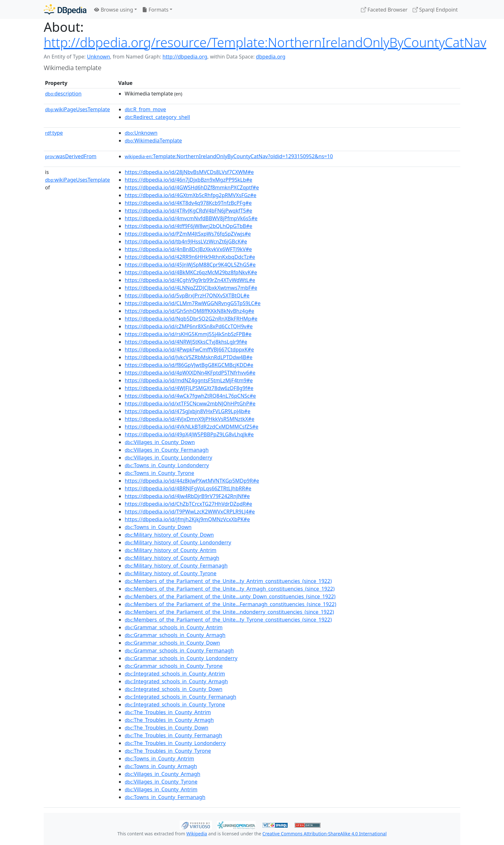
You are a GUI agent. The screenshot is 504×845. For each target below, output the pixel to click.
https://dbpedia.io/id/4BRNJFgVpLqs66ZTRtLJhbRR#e (188, 488)
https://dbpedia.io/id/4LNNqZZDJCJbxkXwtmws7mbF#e (191, 288)
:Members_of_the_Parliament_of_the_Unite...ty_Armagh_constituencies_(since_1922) (230, 589)
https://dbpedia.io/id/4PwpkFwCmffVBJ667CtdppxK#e (189, 350)
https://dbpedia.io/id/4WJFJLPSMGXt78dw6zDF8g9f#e (189, 388)
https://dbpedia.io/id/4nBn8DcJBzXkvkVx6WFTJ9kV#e (188, 249)
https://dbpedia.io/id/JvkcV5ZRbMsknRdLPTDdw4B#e (189, 357)
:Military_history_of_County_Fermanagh (176, 566)
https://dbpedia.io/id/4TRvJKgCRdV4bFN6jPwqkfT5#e (189, 211)
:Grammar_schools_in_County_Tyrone (174, 666)
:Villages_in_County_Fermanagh (167, 450)
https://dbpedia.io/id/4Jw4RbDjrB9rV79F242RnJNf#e (187, 496)
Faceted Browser (384, 10)
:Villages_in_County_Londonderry (168, 458)
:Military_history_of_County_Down (169, 535)
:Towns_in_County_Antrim (159, 759)
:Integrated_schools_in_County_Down (174, 689)
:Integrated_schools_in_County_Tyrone (175, 704)
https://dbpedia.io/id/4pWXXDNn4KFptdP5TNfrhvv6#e (190, 373)
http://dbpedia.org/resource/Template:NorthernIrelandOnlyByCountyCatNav (265, 42)
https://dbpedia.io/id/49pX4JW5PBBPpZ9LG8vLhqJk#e (189, 434)
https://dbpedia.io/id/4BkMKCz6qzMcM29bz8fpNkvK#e (191, 272)
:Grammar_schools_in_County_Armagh (175, 635)
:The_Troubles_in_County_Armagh (169, 720)
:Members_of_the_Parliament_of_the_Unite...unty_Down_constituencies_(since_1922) (230, 596)
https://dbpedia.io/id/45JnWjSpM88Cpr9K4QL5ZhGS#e (190, 265)
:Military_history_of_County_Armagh (172, 558)
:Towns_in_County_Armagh (161, 766)
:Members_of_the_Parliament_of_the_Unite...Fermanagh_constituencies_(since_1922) (230, 604)
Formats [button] (155, 10)
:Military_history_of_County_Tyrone (171, 573)
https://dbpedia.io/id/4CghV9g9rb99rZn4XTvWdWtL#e (190, 280)
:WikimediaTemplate (153, 141)
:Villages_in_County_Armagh (162, 774)
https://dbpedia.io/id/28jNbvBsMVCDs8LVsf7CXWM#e (189, 172)
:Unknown (141, 133)
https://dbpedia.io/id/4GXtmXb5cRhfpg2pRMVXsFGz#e (191, 195)
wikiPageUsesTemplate (77, 109)
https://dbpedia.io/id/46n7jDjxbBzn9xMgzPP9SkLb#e (189, 180)
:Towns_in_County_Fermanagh (165, 797)
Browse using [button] (114, 10)
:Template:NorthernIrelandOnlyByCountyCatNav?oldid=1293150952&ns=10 (229, 156)
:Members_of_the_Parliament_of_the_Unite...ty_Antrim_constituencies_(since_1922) (228, 581)
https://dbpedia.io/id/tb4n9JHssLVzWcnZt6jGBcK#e (186, 241)
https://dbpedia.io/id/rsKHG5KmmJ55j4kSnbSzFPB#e (188, 334)
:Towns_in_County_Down (158, 527)
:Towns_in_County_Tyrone (159, 473)
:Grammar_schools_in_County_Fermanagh (179, 650)
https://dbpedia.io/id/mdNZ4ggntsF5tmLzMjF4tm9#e (189, 380)
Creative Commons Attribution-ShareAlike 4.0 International (324, 834)
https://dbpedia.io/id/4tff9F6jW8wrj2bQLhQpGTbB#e (189, 226)
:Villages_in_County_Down (160, 442)
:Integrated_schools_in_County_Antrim (175, 674)
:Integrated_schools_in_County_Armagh (176, 681)
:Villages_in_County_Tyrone (161, 782)
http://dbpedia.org (185, 57)
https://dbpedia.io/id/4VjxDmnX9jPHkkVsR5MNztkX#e (189, 419)
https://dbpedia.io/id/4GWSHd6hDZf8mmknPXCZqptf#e (192, 187)
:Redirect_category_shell (157, 117)
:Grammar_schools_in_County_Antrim (174, 627)
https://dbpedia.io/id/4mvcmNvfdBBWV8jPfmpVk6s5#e (191, 218)
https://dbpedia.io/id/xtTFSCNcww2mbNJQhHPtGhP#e (190, 404)
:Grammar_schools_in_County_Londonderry (181, 658)
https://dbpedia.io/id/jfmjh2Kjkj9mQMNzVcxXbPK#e (187, 519)
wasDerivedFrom (71, 156)
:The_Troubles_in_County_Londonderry (175, 743)
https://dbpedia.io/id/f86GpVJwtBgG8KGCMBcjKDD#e (189, 365)
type (54, 133)
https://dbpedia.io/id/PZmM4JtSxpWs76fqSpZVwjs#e (188, 234)
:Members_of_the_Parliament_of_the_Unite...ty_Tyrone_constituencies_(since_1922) (228, 620)
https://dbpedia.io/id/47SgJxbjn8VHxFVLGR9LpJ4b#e (188, 411)
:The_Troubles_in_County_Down (166, 728)
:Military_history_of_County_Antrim (171, 550)
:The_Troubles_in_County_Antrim (168, 712)
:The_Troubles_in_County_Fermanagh (173, 735)
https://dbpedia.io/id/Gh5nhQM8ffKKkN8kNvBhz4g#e (189, 311)
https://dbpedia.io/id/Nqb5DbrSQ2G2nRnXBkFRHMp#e (191, 319)
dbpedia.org (271, 57)
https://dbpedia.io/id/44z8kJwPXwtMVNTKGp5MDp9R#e (192, 481)
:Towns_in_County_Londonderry (167, 465)
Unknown (98, 57)
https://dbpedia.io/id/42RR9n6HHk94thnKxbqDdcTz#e (190, 257)
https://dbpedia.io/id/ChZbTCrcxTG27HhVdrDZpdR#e (188, 504)
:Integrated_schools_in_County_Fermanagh (180, 697)
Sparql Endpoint (435, 10)
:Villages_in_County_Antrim (161, 789)
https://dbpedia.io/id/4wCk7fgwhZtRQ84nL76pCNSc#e (190, 396)
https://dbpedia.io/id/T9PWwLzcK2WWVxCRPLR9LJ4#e (190, 512)
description (63, 94)
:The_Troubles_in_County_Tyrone (168, 751)
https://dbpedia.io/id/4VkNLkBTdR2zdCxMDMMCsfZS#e (192, 427)
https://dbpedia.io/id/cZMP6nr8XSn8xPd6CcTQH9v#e (189, 326)
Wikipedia (197, 834)
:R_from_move (145, 109)
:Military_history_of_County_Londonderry (178, 542)
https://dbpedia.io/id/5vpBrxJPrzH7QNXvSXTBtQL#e (187, 295)
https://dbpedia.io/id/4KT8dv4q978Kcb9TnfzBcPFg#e (188, 203)
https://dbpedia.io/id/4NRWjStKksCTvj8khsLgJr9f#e (186, 342)
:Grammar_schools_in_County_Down (172, 643)
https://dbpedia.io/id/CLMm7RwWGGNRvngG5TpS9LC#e (193, 303)
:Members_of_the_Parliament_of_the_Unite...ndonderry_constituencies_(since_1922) (229, 612)
